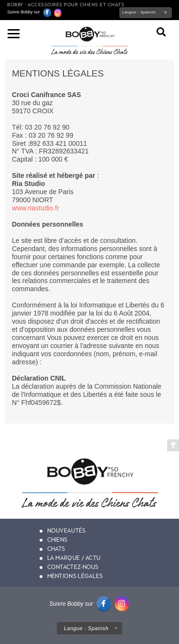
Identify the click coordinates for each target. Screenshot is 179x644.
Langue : (139, 12)
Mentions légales (75, 576)
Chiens (58, 540)
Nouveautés (67, 531)
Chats (56, 549)
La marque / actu (74, 558)
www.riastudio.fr (36, 208)
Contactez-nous (73, 567)
